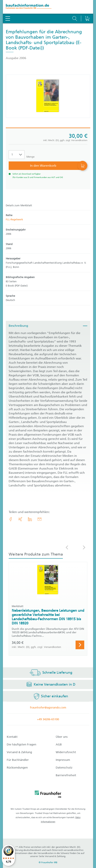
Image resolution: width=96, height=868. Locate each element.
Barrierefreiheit (66, 775)
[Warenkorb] (87, 9)
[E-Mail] (40, 519)
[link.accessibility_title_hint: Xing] (20, 519)
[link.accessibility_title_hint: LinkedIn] (30, 519)
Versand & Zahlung (19, 752)
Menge (30, 157)
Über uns (62, 737)
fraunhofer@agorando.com (48, 708)
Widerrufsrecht (66, 752)
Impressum (63, 760)
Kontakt (12, 737)
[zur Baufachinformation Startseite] (48, 7)
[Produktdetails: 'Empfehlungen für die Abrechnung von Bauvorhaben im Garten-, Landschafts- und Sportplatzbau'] (48, 96)
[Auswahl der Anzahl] (17, 155)
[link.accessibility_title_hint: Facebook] (11, 519)
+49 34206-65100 (48, 719)
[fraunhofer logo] (48, 795)
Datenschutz (64, 768)
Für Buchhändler (18, 760)
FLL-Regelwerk (14, 219)
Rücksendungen (17, 768)
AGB (59, 744)
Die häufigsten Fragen (21, 744)
